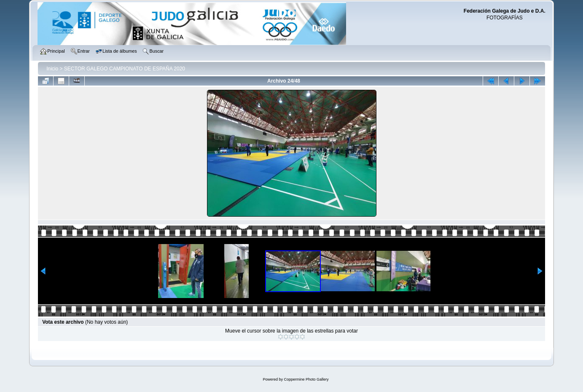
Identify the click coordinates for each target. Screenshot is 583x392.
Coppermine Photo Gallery (306, 379)
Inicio (52, 69)
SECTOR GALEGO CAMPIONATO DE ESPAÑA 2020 (125, 69)
